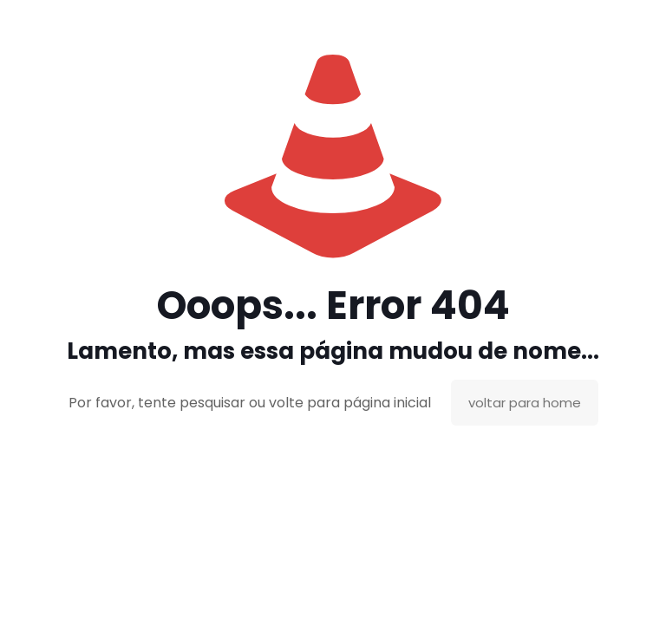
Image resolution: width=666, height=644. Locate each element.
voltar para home (525, 403)
